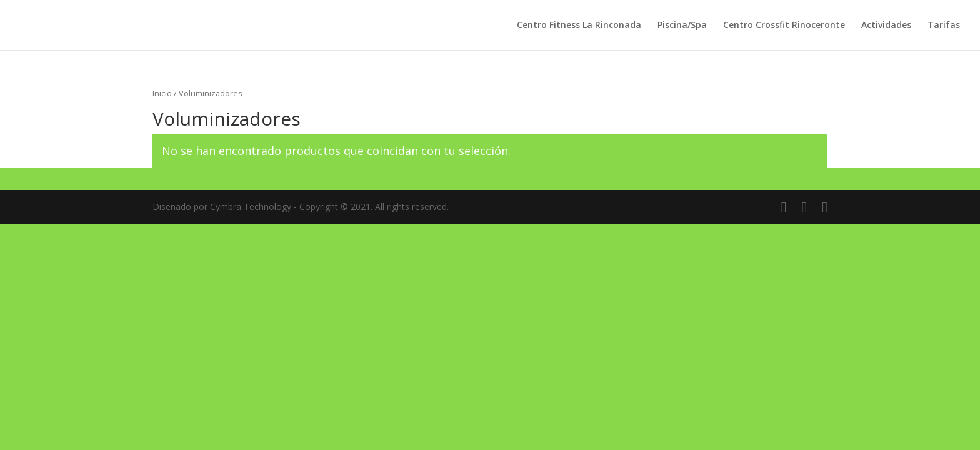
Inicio (162, 93)
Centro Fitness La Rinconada (579, 26)
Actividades (886, 26)
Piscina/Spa (682, 26)
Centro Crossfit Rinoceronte (784, 26)
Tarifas (944, 26)
